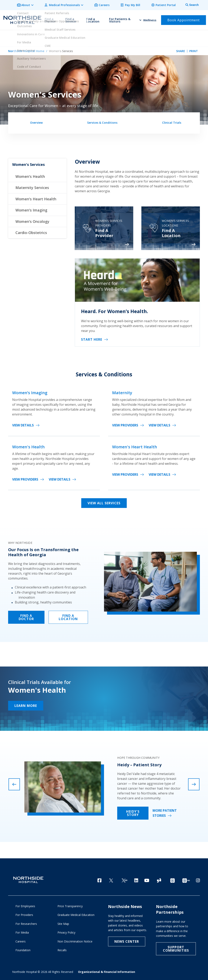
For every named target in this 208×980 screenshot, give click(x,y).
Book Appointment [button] (184, 19)
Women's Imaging (31, 209)
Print (194, 49)
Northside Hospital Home (26, 49)
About (34, 4)
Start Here (92, 338)
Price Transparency (70, 906)
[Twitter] (111, 879)
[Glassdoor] (159, 879)
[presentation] (14, 783)
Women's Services (28, 163)
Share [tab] (181, 49)
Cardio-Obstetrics (31, 231)
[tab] (190, 5)
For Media (22, 932)
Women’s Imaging (30, 391)
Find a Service (71, 19)
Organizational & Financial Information (107, 972)
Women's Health (30, 175)
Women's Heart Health (36, 198)
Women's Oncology (32, 220)
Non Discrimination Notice (75, 941)
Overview (36, 121)
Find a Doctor (50, 19)
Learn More (26, 704)
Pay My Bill (135, 4)
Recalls (62, 950)
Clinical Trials (172, 121)
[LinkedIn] (136, 879)
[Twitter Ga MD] (125, 879)
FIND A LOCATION (68, 616)
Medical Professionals (71, 4)
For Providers (24, 915)
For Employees (25, 906)
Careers (109, 4)
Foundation (23, 950)
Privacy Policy (66, 932)
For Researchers (26, 924)
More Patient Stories (165, 812)
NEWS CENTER (127, 941)
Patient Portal (166, 4)
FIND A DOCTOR (26, 616)
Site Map (63, 924)
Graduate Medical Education (76, 915)
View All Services (104, 502)
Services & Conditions (102, 121)
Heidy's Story (133, 812)
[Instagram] (198, 879)
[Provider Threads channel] (186, 879)
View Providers (125, 424)
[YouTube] (147, 879)
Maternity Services (32, 186)
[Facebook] (99, 879)
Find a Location (93, 19)
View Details (23, 424)
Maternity (122, 391)
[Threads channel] (172, 879)
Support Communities (176, 949)
